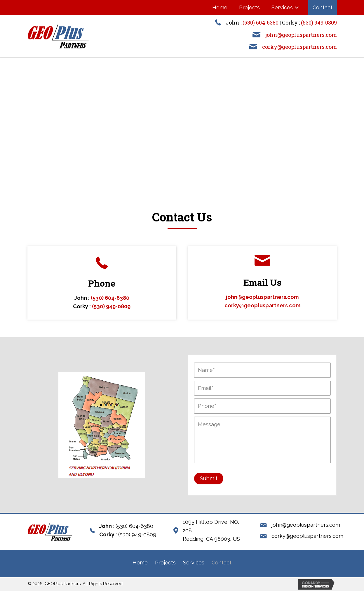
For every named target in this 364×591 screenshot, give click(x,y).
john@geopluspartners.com (301, 35)
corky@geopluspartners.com (299, 47)
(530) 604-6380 (261, 22)
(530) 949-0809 (319, 22)
